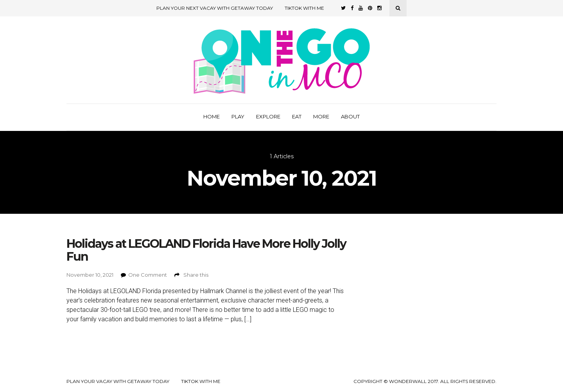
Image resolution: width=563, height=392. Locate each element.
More (321, 116)
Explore (268, 116)
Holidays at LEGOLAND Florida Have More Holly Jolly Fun (206, 250)
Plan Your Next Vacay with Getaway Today (215, 8)
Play (238, 116)
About (350, 116)
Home (212, 116)
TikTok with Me (304, 8)
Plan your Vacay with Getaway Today (118, 381)
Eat (297, 116)
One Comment (148, 275)
